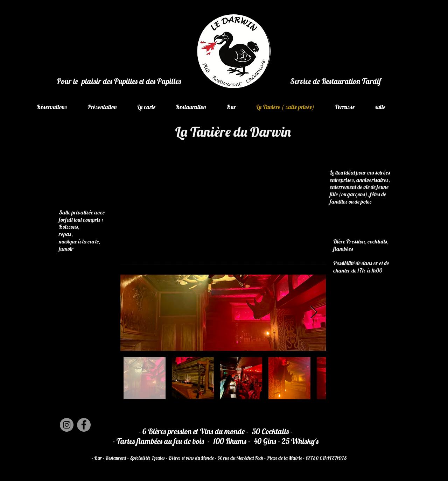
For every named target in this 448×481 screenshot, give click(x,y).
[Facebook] (84, 425)
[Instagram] (67, 425)
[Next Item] (314, 313)
